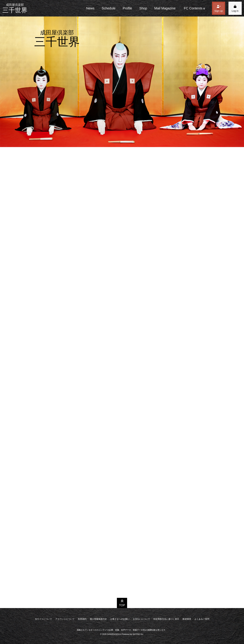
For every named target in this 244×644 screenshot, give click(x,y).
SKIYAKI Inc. (138, 634)
